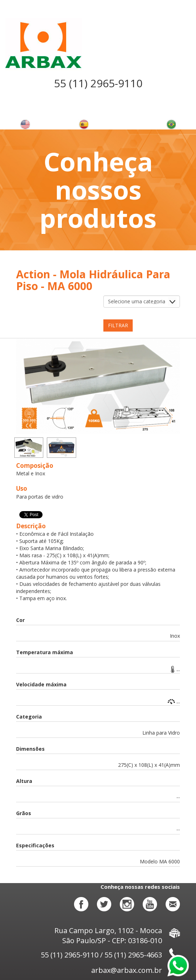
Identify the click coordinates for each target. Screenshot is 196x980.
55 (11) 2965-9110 (98, 83)
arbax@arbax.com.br (136, 970)
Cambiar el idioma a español (83, 124)
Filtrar (118, 325)
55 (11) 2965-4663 (133, 955)
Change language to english (25, 124)
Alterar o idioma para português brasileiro (171, 124)
